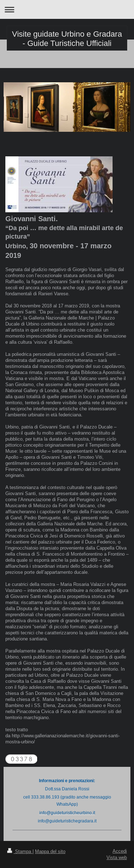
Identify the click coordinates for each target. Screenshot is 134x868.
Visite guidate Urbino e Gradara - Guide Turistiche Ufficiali (67, 39)
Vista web (117, 857)
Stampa (20, 851)
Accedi (120, 851)
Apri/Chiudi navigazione (67, 9)
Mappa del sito (50, 851)
